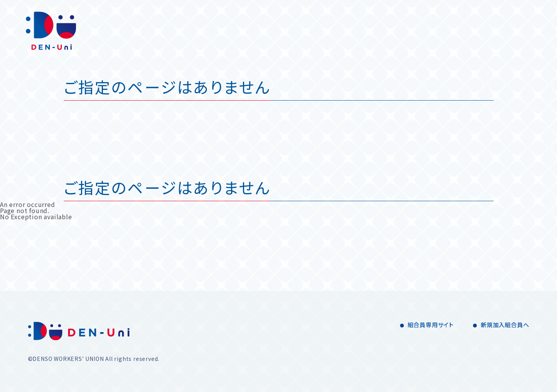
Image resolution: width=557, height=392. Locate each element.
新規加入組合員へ (505, 325)
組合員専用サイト (431, 325)
